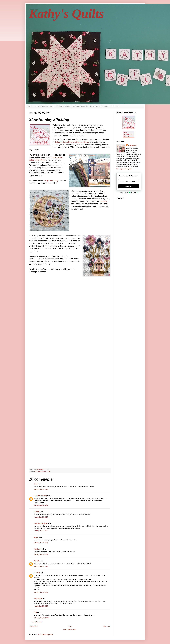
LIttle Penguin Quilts (41, 523)
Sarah (36, 484)
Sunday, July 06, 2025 (41, 489)
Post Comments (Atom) (45, 635)
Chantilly (103, 201)
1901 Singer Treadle (63, 106)
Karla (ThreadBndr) (40, 496)
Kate (35, 612)
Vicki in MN (37, 549)
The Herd (115, 106)
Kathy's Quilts (66, 14)
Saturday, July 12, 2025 (41, 618)
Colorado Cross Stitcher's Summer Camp (72, 142)
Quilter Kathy (133, 145)
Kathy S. (36, 512)
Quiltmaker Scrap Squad (99, 106)
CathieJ (36, 561)
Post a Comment (37, 622)
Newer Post (33, 626)
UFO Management (80, 106)
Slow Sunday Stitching (44, 106)
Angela (36, 537)
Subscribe (129, 186)
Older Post (106, 626)
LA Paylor (37, 573)
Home (30, 106)
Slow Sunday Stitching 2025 (42, 472)
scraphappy (38, 599)
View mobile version (70, 630)
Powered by (129, 192)
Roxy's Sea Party (51, 181)
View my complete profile (124, 169)
